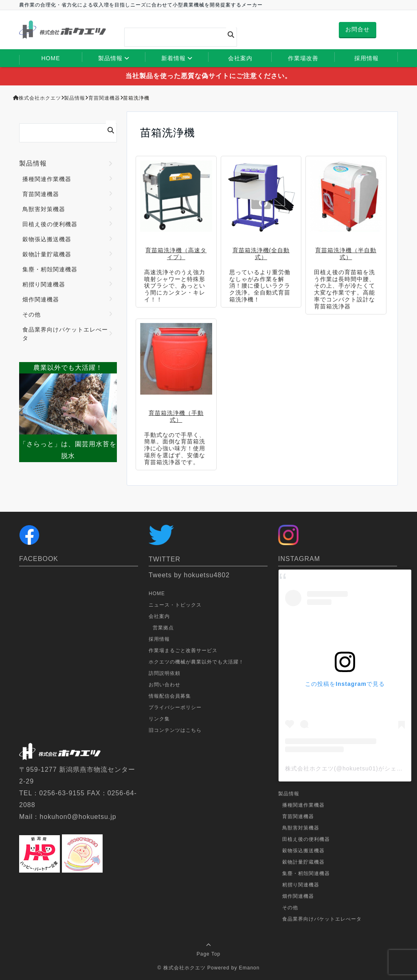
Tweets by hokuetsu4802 (189, 575)
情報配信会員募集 (170, 696)
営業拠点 (163, 628)
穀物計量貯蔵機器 (47, 254)
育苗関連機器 (41, 194)
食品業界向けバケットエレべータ (65, 334)
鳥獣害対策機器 (44, 209)
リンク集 (159, 719)
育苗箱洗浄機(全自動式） (261, 254)
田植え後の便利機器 (50, 224)
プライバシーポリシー (175, 707)
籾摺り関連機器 (44, 284)
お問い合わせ (165, 685)
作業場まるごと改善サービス (183, 650)
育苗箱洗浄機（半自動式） (346, 254)
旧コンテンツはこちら (175, 730)
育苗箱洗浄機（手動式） (176, 416)
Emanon (249, 968)
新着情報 (173, 58)
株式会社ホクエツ (184, 968)
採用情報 (367, 58)
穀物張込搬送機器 (47, 239)
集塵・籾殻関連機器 (50, 269)
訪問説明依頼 (165, 673)
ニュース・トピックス (175, 605)
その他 (32, 314)
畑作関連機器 (41, 299)
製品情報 (110, 58)
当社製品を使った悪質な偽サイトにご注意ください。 (208, 76)
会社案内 (240, 58)
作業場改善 (303, 58)
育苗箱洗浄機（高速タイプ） (176, 254)
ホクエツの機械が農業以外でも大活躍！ (196, 662)
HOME (51, 58)
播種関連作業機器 (47, 179)
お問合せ (358, 29)
